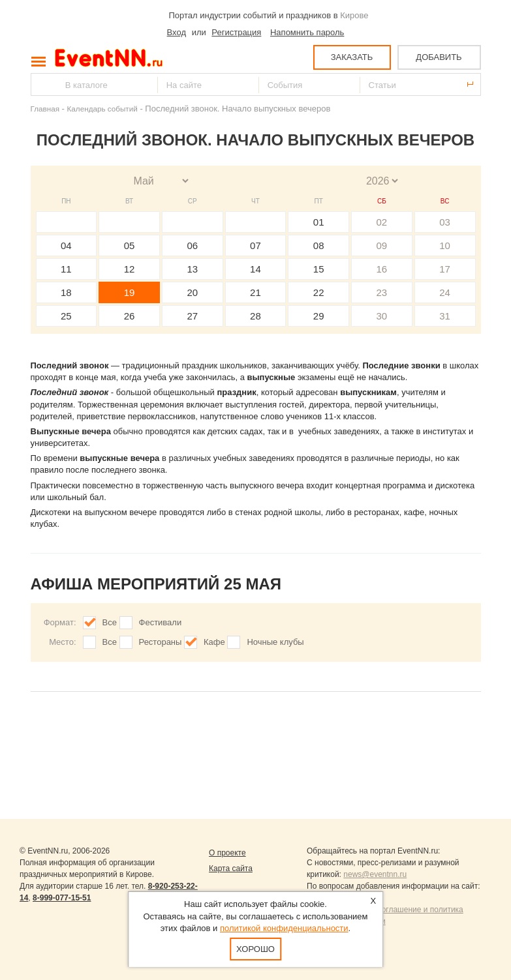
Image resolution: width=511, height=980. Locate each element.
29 (319, 316)
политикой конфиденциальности (284, 928)
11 (66, 269)
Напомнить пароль (307, 32)
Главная (45, 109)
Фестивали (161, 622)
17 (445, 269)
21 (255, 292)
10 (445, 245)
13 (192, 269)
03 (445, 222)
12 (130, 269)
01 (319, 222)
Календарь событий (102, 109)
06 (192, 245)
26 (130, 316)
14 (255, 269)
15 (319, 269)
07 (255, 245)
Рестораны (161, 642)
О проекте (227, 853)
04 (66, 245)
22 (319, 292)
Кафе (214, 642)
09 (382, 245)
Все (110, 622)
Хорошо (255, 949)
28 (255, 316)
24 (445, 292)
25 (66, 316)
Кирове (354, 15)
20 (192, 292)
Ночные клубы (275, 642)
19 (130, 292)
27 (192, 316)
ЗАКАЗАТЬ (352, 57)
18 (66, 292)
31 (445, 316)
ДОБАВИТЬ (439, 57)
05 (130, 245)
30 (382, 316)
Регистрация (236, 32)
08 (319, 245)
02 (382, 222)
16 (382, 269)
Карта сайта (231, 869)
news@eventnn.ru (375, 874)
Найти (42, 84)
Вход (177, 32)
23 (382, 292)
